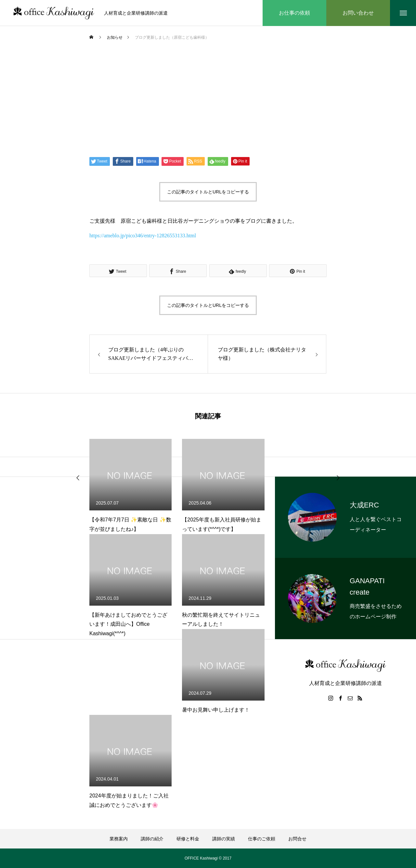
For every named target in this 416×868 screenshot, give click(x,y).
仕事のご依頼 (262, 839)
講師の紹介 (152, 839)
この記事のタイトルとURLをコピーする (208, 192)
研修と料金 (188, 839)
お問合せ (297, 839)
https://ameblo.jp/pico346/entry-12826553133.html (143, 236)
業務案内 (119, 839)
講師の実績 (224, 839)
